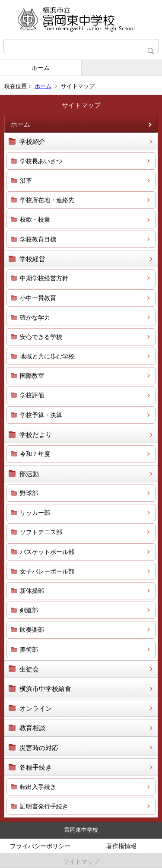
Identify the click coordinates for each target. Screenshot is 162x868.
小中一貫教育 (38, 298)
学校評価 (32, 395)
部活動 (29, 474)
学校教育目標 (38, 239)
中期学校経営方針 (44, 278)
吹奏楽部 (32, 630)
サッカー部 (35, 513)
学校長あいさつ (41, 161)
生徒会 (29, 669)
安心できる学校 (41, 337)
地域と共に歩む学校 (47, 356)
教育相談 (32, 728)
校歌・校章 (35, 219)
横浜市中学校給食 (45, 689)
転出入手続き (38, 787)
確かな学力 (35, 317)
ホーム (41, 68)
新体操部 (32, 591)
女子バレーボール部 (47, 571)
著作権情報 (121, 846)
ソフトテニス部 (41, 532)
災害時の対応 (39, 748)
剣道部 (29, 610)
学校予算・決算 (41, 415)
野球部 (29, 493)
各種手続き (36, 767)
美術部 (29, 649)
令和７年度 (35, 454)
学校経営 (32, 259)
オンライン (36, 708)
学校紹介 (32, 141)
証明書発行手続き (44, 806)
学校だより (36, 435)
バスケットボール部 (47, 552)
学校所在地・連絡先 (47, 200)
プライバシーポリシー (40, 846)
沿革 (26, 181)
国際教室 (32, 376)
